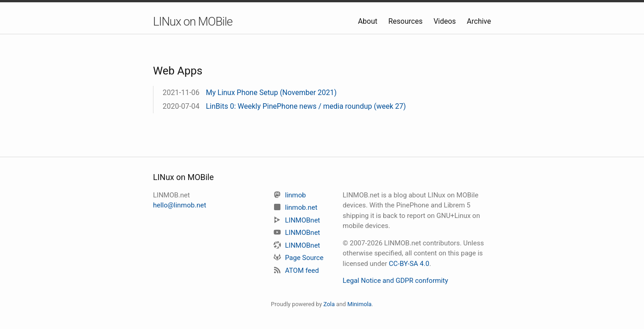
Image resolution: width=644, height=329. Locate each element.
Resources (406, 21)
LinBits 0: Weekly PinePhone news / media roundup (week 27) (306, 106)
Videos (446, 21)
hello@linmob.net (179, 205)
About (369, 21)
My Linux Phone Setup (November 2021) (271, 93)
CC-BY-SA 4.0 (409, 264)
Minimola (359, 304)
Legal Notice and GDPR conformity (395, 281)
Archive (479, 21)
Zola (329, 304)
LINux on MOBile (193, 21)
